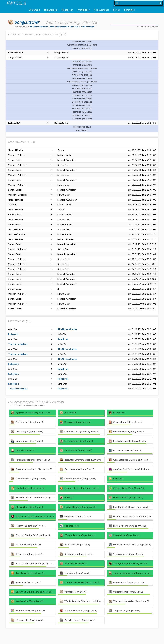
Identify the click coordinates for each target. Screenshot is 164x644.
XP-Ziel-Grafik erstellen (82, 27)
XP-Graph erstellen (59, 27)
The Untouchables (67, 329)
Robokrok (13, 334)
